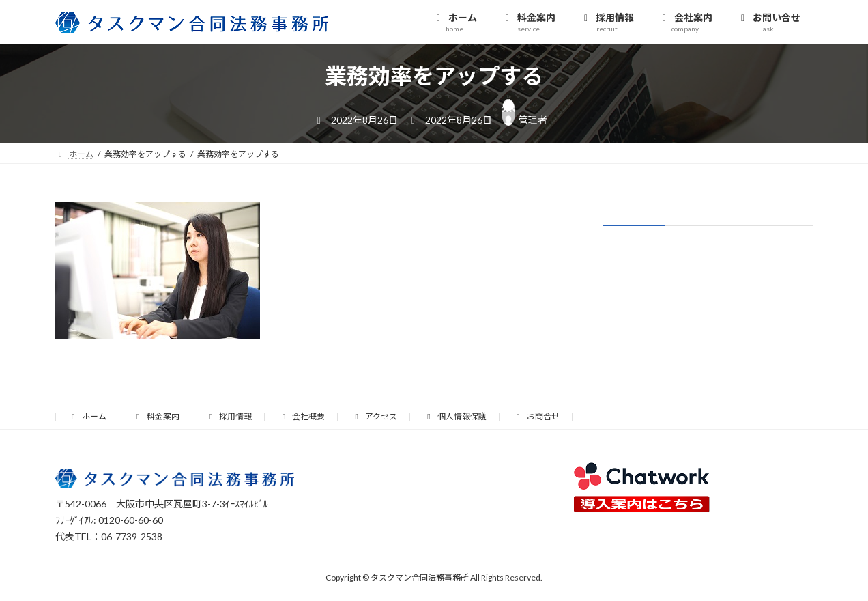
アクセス (374, 416)
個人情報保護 (455, 416)
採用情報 (229, 416)
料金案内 (156, 416)
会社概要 (302, 416)
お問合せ (536, 416)
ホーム (87, 416)
